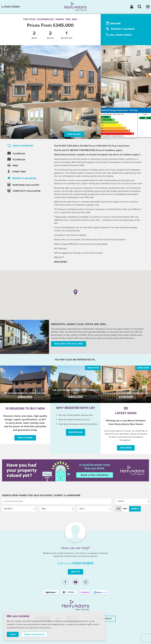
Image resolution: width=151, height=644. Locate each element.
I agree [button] (13, 634)
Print (13, 165)
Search (135, 509)
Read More (126, 448)
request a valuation (22, 178)
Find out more (25, 438)
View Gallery (74, 134)
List (119, 509)
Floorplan (16, 153)
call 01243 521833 (119, 35)
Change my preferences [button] (34, 634)
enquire (113, 23)
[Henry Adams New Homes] (75, 6)
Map (125, 509)
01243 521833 (11, 7)
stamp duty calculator (24, 191)
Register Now (76, 432)
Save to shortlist (20, 146)
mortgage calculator (23, 185)
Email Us (75, 572)
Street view (17, 171)
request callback (120, 29)
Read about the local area (69, 344)
